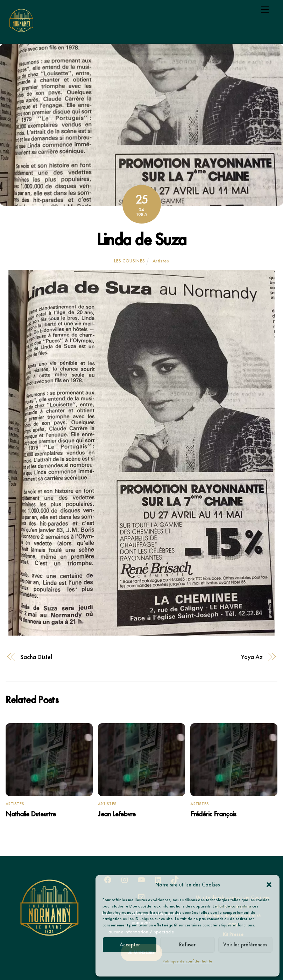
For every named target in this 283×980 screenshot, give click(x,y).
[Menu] (265, 9)
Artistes (161, 261)
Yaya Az (252, 657)
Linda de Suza (141, 239)
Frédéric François (213, 814)
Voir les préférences (245, 945)
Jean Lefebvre (117, 814)
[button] (269, 885)
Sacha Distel (36, 657)
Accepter (130, 945)
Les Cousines (129, 261)
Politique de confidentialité (188, 961)
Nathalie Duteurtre (31, 814)
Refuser (187, 945)
